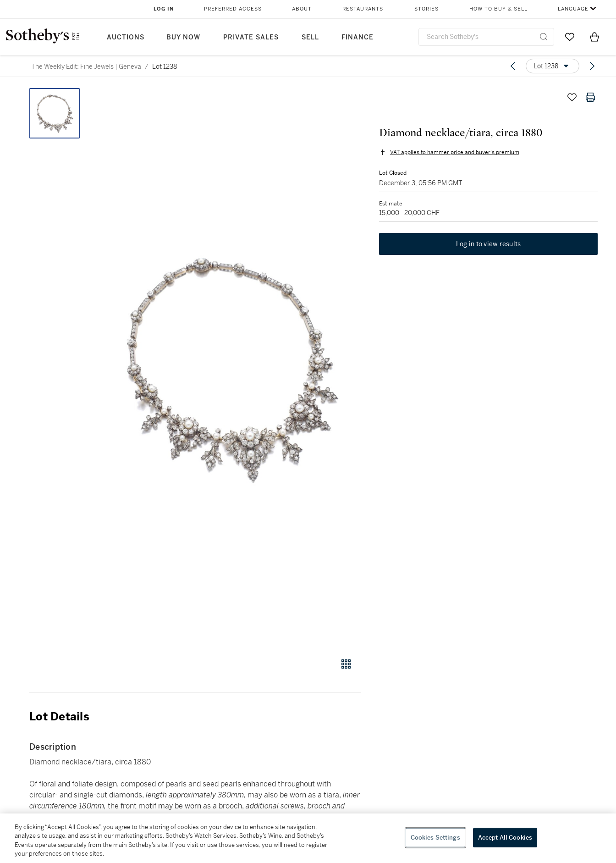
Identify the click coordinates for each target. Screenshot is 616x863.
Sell (310, 37)
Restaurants (363, 9)
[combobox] (486, 37)
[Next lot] (592, 66)
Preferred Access (233, 9)
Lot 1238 (165, 66)
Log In (164, 9)
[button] (230, 368)
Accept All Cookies (505, 838)
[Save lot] (572, 97)
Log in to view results (489, 244)
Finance (357, 37)
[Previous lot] (513, 66)
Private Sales (251, 37)
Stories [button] (426, 9)
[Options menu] (553, 66)
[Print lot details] (590, 97)
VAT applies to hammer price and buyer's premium (455, 152)
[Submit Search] (544, 37)
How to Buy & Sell (498, 9)
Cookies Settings (435, 838)
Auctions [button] (126, 37)
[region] (308, 838)
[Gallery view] (346, 664)
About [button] (302, 9)
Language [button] (573, 9)
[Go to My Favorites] (570, 37)
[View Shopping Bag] (594, 37)
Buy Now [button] (183, 37)
